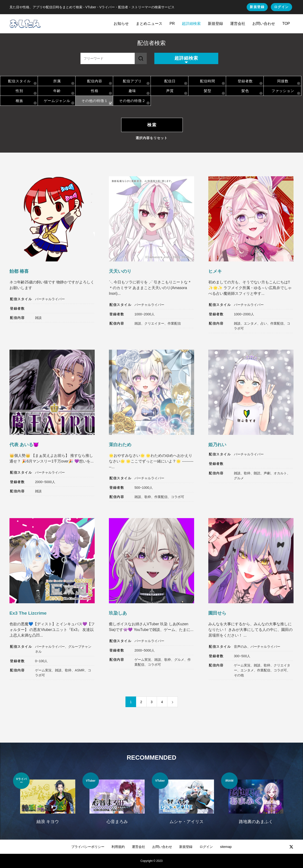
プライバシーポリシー (88, 847)
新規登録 (257, 7)
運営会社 (238, 24)
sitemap (226, 847)
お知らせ (121, 24)
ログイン (281, 7)
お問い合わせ (264, 24)
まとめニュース (149, 24)
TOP (286, 24)
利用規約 (118, 847)
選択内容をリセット (152, 138)
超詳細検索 (191, 24)
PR (172, 24)
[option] (48, 801)
